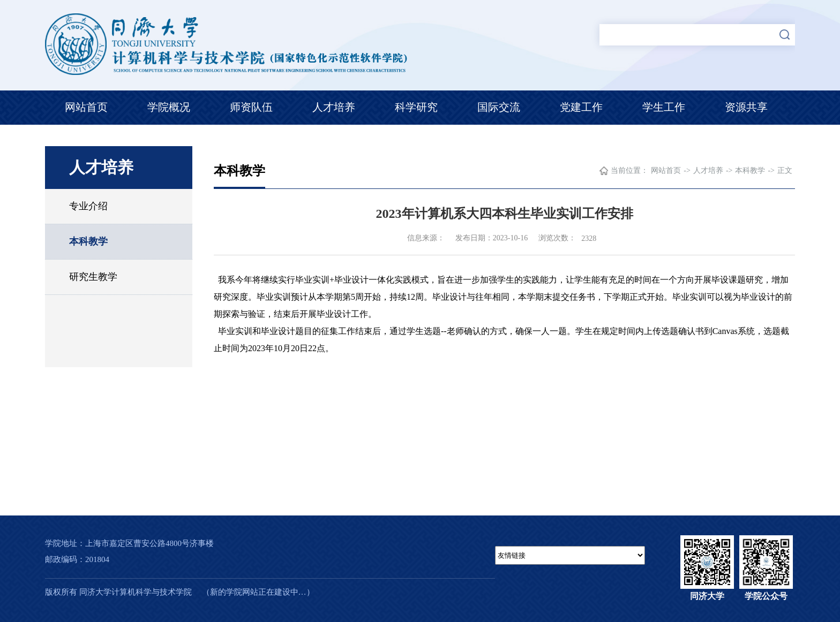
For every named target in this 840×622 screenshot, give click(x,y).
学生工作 (664, 107)
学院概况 (169, 107)
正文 (785, 170)
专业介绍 (88, 206)
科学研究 (416, 107)
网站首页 (86, 107)
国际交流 (499, 107)
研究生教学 (93, 277)
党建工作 (581, 107)
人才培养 (334, 107)
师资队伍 (251, 107)
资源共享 (746, 107)
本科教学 (88, 241)
